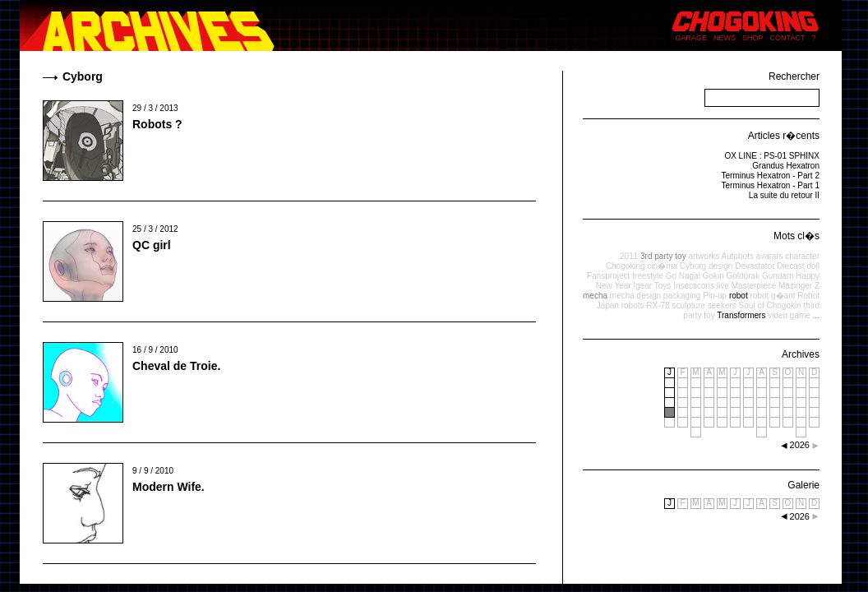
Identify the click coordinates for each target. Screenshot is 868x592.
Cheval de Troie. (176, 366)
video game (789, 315)
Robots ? (157, 124)
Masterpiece (754, 286)
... (816, 315)
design (720, 266)
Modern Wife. (169, 487)
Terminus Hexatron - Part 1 (771, 185)
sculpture (688, 305)
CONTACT (788, 38)
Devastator (755, 266)
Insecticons (694, 286)
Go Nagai (683, 276)
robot (739, 296)
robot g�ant (772, 296)
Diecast (790, 266)
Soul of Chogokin (770, 305)
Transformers (741, 315)
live (723, 286)
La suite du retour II (784, 195)
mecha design (635, 296)
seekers (722, 305)
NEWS (725, 38)
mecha (595, 296)
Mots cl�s (796, 236)
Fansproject (608, 276)
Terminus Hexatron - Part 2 (771, 176)
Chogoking (626, 266)
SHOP (753, 38)
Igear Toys (652, 286)
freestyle (648, 276)
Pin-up (715, 296)
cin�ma (662, 266)
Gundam (778, 276)
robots (633, 305)
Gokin (713, 276)
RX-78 (658, 305)
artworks (704, 256)
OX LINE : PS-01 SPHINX (772, 156)
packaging (682, 296)
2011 (629, 256)
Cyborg (693, 266)
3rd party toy (663, 256)
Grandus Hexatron (786, 166)
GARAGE (692, 38)
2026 (800, 516)
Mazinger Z (799, 286)
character (802, 256)
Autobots (737, 256)
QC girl (152, 245)
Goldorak (743, 276)
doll (813, 266)
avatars (770, 256)
